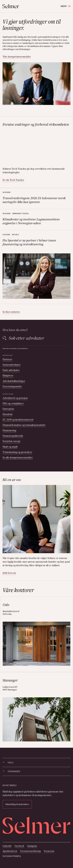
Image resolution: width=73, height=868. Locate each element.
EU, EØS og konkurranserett (18, 420)
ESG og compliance (13, 403)
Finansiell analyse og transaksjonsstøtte (24, 425)
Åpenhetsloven (10, 851)
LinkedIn (7, 846)
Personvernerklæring (30, 851)
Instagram (32, 846)
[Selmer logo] (11, 6)
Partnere (7, 359)
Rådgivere (8, 375)
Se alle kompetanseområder (18, 457)
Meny (66, 6)
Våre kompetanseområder (17, 57)
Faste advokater (11, 370)
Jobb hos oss (9, 573)
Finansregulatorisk (13, 436)
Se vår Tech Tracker (13, 180)
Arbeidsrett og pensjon (15, 398)
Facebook (19, 846)
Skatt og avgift (10, 447)
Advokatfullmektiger (14, 381)
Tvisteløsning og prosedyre (17, 452)
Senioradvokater (12, 365)
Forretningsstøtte (12, 386)
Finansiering (9, 430)
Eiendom (8, 414)
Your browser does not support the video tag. (36, 147)
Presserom (49, 851)
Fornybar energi (11, 441)
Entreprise (8, 409)
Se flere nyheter (11, 312)
